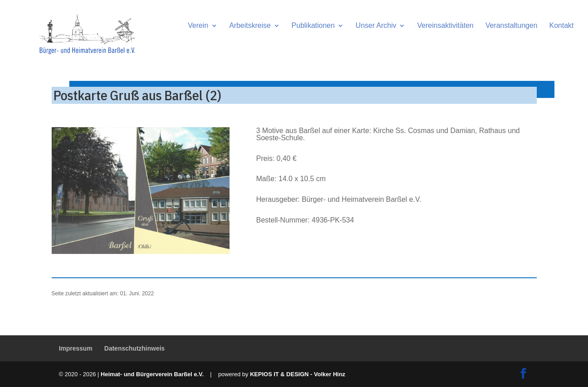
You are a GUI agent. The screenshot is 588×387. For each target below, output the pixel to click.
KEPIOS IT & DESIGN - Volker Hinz (297, 374)
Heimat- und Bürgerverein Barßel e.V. (152, 374)
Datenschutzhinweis (135, 348)
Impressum (76, 348)
